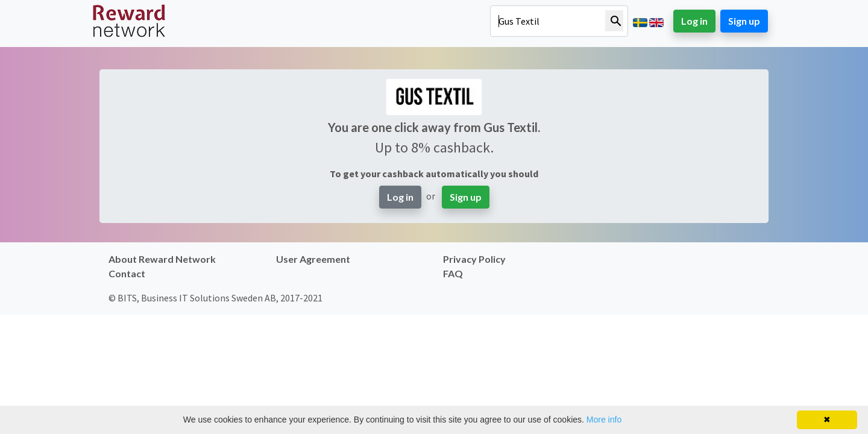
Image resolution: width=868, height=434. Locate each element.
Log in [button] (694, 21)
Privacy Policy (474, 259)
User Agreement (313, 259)
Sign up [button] (744, 21)
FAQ (453, 273)
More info (604, 420)
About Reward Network (162, 259)
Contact (127, 273)
